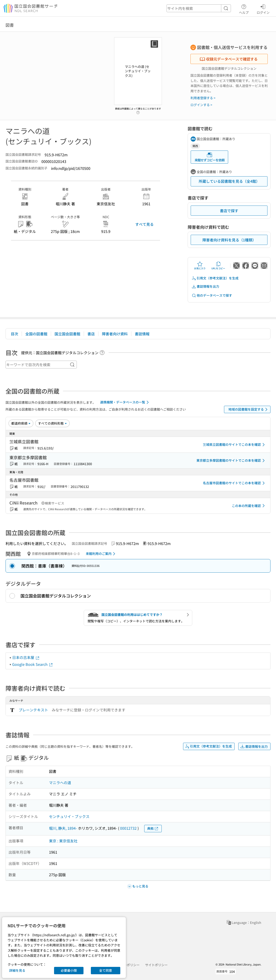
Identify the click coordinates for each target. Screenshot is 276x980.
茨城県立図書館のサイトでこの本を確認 (235, 445)
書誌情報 (142, 334)
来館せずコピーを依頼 (210, 157)
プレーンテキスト (33, 710)
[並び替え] (21, 423)
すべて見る (144, 224)
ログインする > (201, 105)
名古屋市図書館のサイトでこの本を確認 (235, 483)
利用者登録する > (203, 98)
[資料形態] (52, 423)
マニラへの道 (60, 783)
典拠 (153, 828)
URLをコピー (218, 266)
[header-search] (199, 8)
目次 (14, 334)
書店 (91, 334)
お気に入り (200, 266)
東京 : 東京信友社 (63, 841)
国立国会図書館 (67, 334)
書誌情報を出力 (205, 286)
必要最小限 (69, 970)
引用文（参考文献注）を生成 (215, 278)
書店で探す (229, 211)
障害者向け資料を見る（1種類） (229, 240)
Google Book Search (33, 664)
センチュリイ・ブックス (69, 816)
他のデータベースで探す (212, 295)
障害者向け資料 (115, 334)
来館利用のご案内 (101, 554)
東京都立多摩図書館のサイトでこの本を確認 (231, 461)
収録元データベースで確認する (229, 59)
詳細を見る (17, 970)
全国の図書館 (36, 334)
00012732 (128, 828)
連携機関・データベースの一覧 (125, 402)
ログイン (263, 9)
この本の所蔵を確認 (249, 506)
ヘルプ (244, 9)
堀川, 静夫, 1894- (63, 828)
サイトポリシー (156, 965)
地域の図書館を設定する (249, 409)
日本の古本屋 (26, 657)
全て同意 (106, 970)
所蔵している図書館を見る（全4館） (229, 181)
